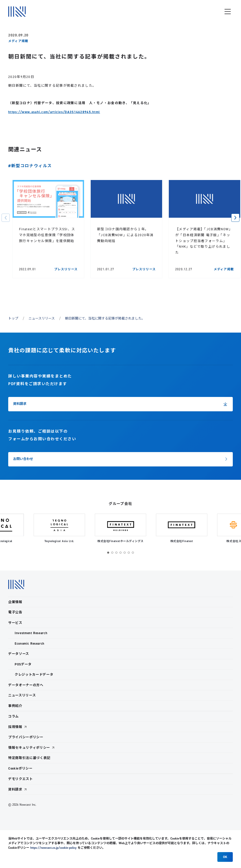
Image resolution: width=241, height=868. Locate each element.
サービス (15, 623)
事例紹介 (15, 706)
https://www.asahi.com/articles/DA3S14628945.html (54, 112)
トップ (13, 318)
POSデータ (23, 664)
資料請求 (15, 789)
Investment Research (31, 633)
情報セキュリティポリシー (29, 748)
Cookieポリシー (20, 768)
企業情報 (15, 602)
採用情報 (15, 727)
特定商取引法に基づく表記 (29, 758)
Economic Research (30, 643)
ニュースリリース (42, 318)
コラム (13, 716)
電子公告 (15, 612)
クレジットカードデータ (34, 675)
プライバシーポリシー (26, 737)
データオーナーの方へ (26, 685)
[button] (6, 218)
